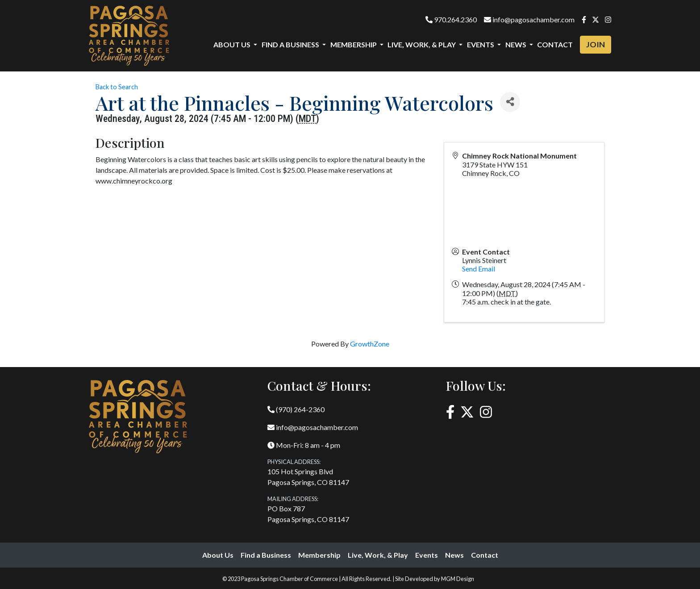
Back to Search (117, 87)
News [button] (517, 44)
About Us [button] (233, 44)
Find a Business (266, 555)
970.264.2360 (451, 19)
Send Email (479, 269)
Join (596, 44)
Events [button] (481, 44)
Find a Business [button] (291, 44)
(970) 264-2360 (296, 409)
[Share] (510, 102)
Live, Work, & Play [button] (422, 44)
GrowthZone (370, 344)
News (454, 555)
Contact (555, 44)
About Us (218, 555)
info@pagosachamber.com (529, 19)
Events (427, 555)
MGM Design (458, 579)
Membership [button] (354, 44)
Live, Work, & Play (378, 555)
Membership (319, 555)
